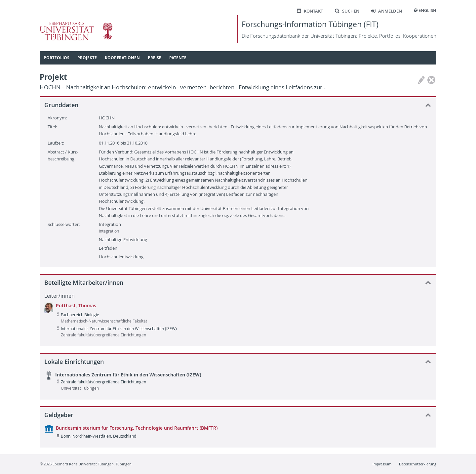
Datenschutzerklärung (418, 464)
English (427, 10)
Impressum (382, 464)
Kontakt (310, 11)
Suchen (347, 11)
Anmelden (387, 11)
